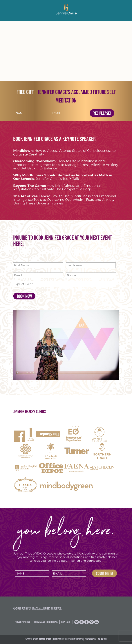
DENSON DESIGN (45, 639)
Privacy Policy (22, 622)
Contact (66, 622)
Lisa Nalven (102, 639)
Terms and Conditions (46, 622)
